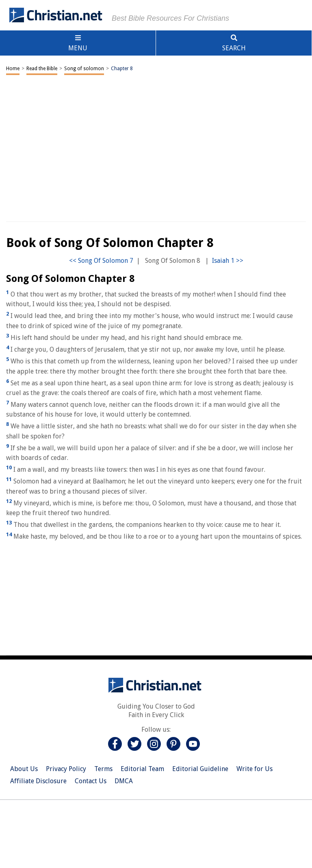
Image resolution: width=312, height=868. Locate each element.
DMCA (124, 781)
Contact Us (91, 781)
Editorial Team (142, 769)
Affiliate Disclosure (38, 781)
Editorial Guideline (200, 769)
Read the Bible (42, 69)
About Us (24, 769)
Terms (103, 769)
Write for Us (255, 769)
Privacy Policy (66, 769)
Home (13, 69)
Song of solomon (84, 69)
